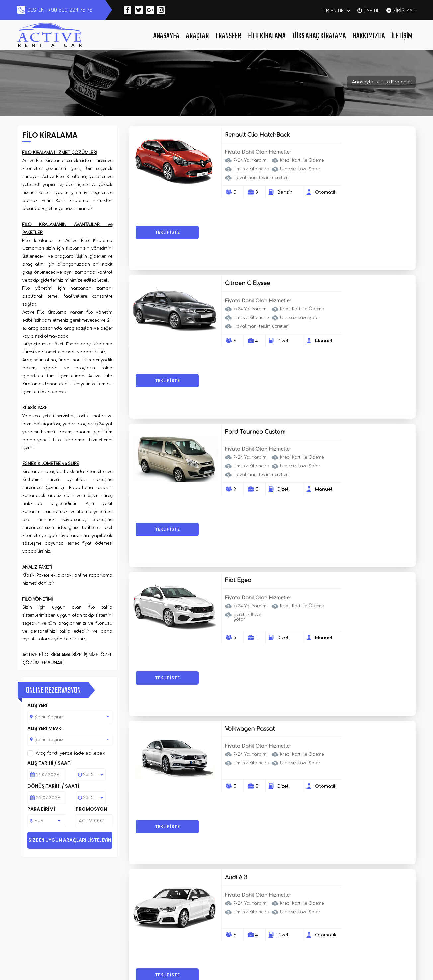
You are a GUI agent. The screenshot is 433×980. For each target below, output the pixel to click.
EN (334, 10)
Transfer (228, 36)
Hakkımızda (369, 36)
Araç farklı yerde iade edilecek (70, 753)
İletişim (402, 36)
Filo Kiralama (267, 36)
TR (326, 10)
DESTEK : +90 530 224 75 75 (60, 10)
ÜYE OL (372, 10)
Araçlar (197, 36)
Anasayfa (166, 36)
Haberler (240, 913)
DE (341, 10)
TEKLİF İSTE (379, 162)
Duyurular (167, 921)
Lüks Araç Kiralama (319, 36)
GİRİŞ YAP (404, 10)
